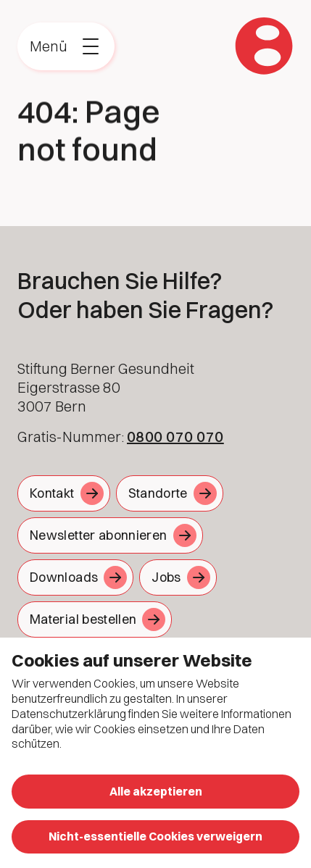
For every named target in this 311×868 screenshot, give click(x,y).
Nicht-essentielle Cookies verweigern (155, 836)
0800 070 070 (175, 437)
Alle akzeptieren (156, 791)
